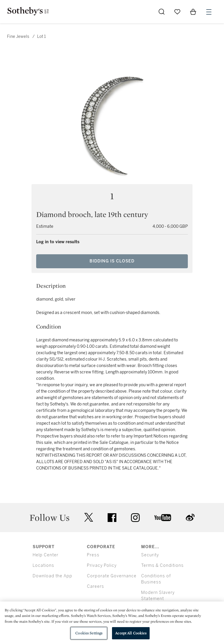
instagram (135, 518)
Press (93, 555)
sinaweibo (190, 517)
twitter (89, 517)
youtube (163, 518)
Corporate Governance (112, 576)
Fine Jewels (18, 37)
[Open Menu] (209, 12)
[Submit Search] (162, 12)
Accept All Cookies (131, 633)
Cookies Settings (89, 633)
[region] (112, 623)
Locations (43, 566)
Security (150, 555)
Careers (96, 586)
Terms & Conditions (162, 566)
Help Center (45, 555)
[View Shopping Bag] (193, 12)
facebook (112, 518)
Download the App (52, 576)
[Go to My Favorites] (177, 12)
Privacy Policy (102, 566)
